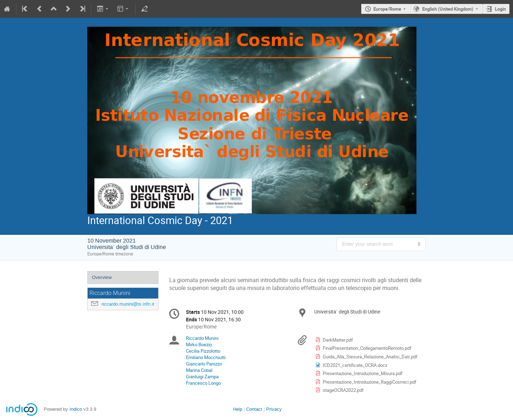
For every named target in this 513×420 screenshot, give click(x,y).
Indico (76, 409)
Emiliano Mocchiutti (206, 357)
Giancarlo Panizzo (204, 364)
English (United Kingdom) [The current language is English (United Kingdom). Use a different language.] (448, 9)
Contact (254, 409)
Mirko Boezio (199, 344)
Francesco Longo (203, 383)
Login (500, 9)
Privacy (274, 409)
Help (238, 409)
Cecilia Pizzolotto (203, 351)
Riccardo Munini (202, 338)
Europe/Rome (387, 9)
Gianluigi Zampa (202, 377)
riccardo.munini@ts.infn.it (128, 304)
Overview (102, 277)
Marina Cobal (199, 370)
